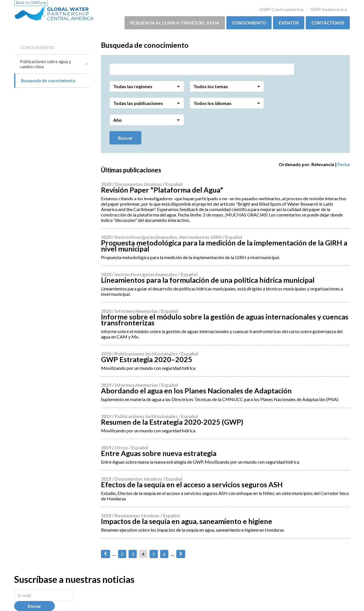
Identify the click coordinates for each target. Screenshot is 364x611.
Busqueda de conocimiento (48, 80)
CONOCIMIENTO (249, 23)
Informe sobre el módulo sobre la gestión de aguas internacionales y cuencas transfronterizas (225, 320)
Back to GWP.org (31, 2)
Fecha (344, 164)
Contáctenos (328, 23)
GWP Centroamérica (281, 9)
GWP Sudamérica (328, 9)
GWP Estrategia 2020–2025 (147, 359)
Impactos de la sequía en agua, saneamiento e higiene (187, 521)
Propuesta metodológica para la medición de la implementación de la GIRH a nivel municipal (224, 246)
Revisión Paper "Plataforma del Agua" (162, 190)
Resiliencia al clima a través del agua (175, 23)
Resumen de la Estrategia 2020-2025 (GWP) (172, 422)
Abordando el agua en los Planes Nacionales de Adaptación (196, 391)
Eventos (289, 23)
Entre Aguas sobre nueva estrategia (159, 453)
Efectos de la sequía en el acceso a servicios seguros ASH (192, 484)
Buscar (125, 138)
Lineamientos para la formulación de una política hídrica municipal (208, 280)
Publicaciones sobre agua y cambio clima (45, 64)
